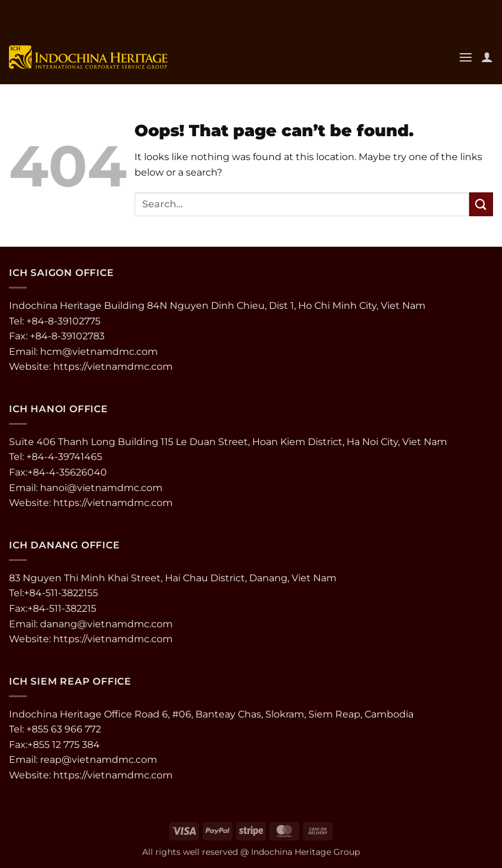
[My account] (487, 57)
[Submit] (481, 204)
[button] (466, 57)
